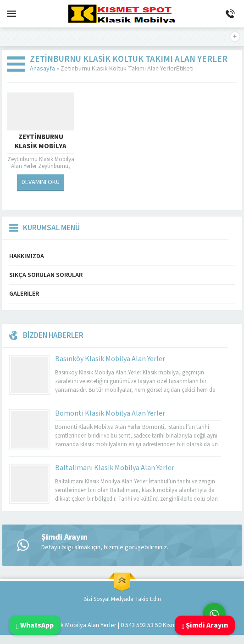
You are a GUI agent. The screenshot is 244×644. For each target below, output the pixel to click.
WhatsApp (35, 625)
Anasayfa (42, 69)
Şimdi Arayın (205, 625)
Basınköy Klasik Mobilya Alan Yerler (110, 359)
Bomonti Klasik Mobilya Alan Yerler (110, 413)
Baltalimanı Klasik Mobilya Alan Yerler (115, 468)
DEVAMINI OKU (41, 182)
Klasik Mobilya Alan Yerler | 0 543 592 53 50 (105, 625)
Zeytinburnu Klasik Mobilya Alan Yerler (41, 146)
